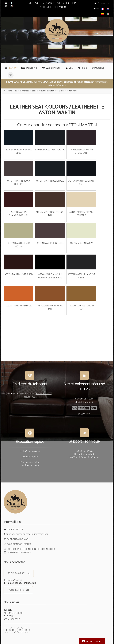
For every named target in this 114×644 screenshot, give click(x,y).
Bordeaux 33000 (43, 392)
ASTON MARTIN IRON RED (50, 234)
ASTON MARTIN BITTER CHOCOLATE (81, 142)
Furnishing (29, 68)
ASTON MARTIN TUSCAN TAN (81, 298)
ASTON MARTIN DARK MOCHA (19, 236)
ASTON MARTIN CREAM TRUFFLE (81, 204)
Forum (83, 68)
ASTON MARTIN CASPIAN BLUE (81, 173)
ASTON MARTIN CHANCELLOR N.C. (19, 204)
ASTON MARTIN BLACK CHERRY (19, 173)
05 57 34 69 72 (19, 573)
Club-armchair (51, 68)
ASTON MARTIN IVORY (81, 234)
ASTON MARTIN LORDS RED (19, 265)
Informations (97, 68)
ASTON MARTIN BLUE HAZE (50, 172)
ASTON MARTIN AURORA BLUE (19, 142)
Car (12, 68)
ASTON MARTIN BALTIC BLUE (50, 140)
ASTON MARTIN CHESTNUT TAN (50, 204)
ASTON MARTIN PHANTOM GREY (81, 267)
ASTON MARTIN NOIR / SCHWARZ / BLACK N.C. (50, 267)
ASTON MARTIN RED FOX (19, 296)
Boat (69, 68)
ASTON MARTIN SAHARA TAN (50, 298)
